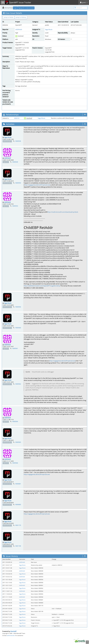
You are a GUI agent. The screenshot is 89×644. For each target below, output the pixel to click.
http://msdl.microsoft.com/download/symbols (63, 212)
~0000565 (18, 442)
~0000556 (18, 307)
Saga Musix (49, 29)
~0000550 (18, 183)
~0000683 (18, 504)
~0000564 (15, 421)
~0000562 (18, 384)
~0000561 (15, 348)
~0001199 (18, 546)
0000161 (17, 118)
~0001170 (18, 525)
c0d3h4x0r (19, 29)
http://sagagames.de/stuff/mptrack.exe (37, 185)
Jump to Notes (9, 17)
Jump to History (21, 17)
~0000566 (15, 463)
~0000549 (15, 162)
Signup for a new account (26, 8)
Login (15, 8)
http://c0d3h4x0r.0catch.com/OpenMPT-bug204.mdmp (42, 286)
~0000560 (18, 328)
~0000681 (18, 484)
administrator (11, 635)
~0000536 (18, 141)
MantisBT (13, 631)
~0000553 (15, 206)
